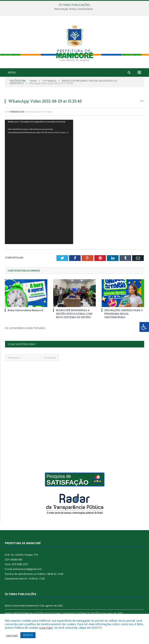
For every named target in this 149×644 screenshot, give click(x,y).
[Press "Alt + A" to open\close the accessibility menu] (144, 327)
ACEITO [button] (28, 635)
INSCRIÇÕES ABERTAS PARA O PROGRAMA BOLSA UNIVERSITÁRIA (124, 314)
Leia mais (46, 627)
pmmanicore (17, 112)
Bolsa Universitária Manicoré (26, 310)
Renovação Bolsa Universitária (74, 9)
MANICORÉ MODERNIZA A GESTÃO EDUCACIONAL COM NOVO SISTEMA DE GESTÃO (74, 314)
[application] (39, 182)
